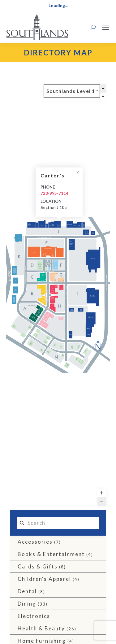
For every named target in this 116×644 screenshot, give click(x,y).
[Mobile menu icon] (106, 27)
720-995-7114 (54, 193)
